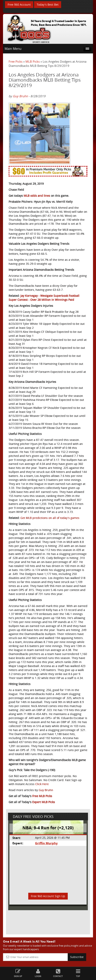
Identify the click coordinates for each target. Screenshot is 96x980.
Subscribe (77, 957)
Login (38, 973)
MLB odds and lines (37, 196)
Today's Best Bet (48, 5)
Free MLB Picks (42, 796)
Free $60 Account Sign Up (48, 896)
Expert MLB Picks (44, 802)
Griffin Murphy (46, 843)
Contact (58, 973)
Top (78, 973)
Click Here (42, 784)
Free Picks (16, 61)
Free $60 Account (19, 5)
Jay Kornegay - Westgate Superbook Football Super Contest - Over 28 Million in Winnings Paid (44, 298)
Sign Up (18, 973)
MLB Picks (33, 61)
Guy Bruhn (20, 96)
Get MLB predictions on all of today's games (50, 518)
